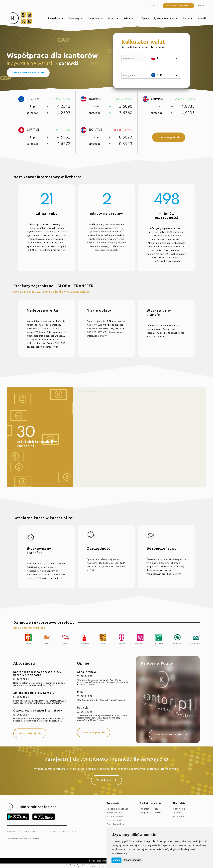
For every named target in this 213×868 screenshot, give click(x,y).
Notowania (179, 809)
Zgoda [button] (116, 860)
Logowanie (153, 6)
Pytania (177, 813)
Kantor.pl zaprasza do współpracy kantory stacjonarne (37, 673)
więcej (92, 684)
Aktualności (130, 18)
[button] (151, 67)
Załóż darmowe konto (178, 6)
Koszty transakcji (116, 820)
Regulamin (12, 831)
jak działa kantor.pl (117, 809)
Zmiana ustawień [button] (132, 860)
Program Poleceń (149, 809)
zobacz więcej (27, 733)
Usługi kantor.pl (115, 813)
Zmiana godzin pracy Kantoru (34, 693)
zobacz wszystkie (165, 734)
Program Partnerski (150, 813)
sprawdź (69, 63)
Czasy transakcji (115, 824)
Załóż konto (104, 780)
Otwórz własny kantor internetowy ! (38, 711)
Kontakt (202, 18)
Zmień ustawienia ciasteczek (63, 831)
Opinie (145, 18)
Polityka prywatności (34, 831)
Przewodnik (179, 816)
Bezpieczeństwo (115, 816)
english (202, 6)
